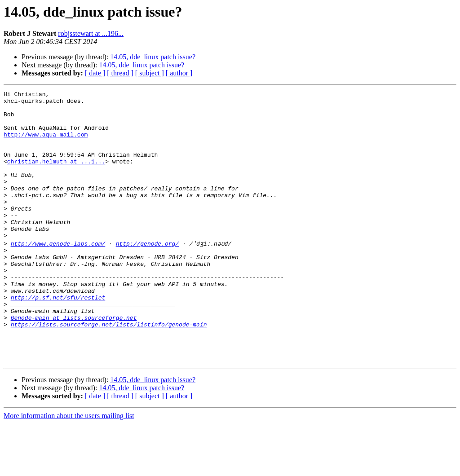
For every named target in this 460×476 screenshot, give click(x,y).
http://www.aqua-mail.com (46, 144)
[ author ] (179, 73)
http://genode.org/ (147, 273)
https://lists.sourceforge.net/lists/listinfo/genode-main (109, 370)
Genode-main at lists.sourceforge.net (74, 362)
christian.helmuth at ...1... (56, 176)
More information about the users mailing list (69, 468)
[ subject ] (150, 73)
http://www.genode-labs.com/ (58, 273)
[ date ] (95, 73)
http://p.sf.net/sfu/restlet (58, 338)
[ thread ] (120, 73)
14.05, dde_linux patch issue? (153, 57)
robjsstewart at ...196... (91, 33)
